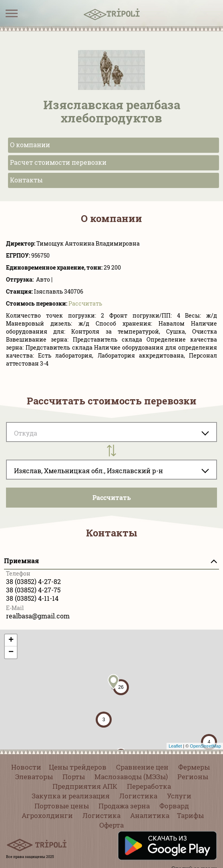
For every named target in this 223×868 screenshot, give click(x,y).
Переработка (149, 786)
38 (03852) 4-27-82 (33, 581)
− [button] (11, 652)
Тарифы (190, 815)
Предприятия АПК (85, 786)
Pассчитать (85, 303)
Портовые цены (62, 806)
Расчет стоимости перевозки (58, 162)
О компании (30, 145)
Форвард (174, 806)
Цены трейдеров (78, 767)
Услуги (179, 796)
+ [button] (11, 640)
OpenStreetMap (205, 746)
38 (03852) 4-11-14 (32, 598)
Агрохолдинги (47, 815)
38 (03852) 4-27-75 (33, 590)
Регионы (193, 777)
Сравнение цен (142, 767)
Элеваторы (34, 777)
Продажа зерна (124, 806)
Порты (74, 777)
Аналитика (150, 815)
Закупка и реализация (71, 796)
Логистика (138, 796)
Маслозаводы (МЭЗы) (131, 777)
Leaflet (175, 746)
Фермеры (194, 767)
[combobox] (111, 470)
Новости (26, 767)
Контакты (26, 180)
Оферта (111, 825)
